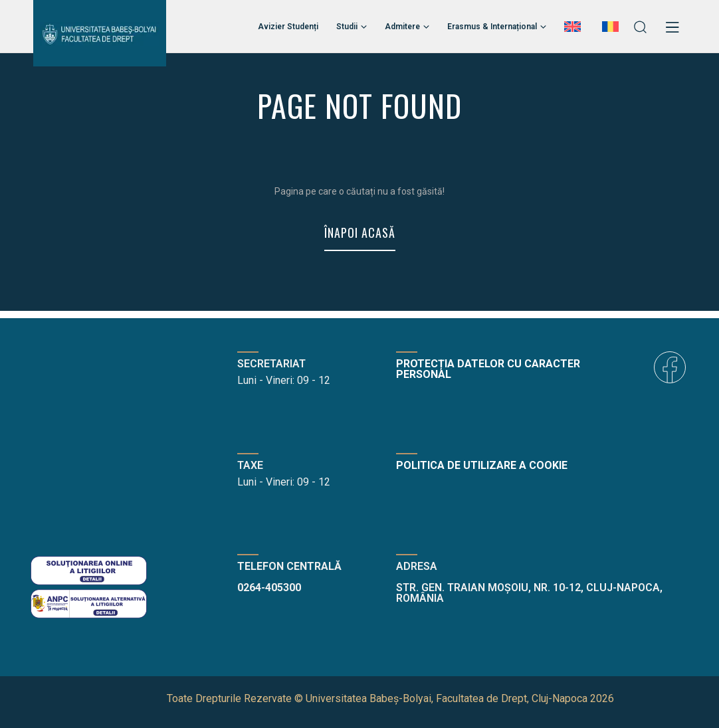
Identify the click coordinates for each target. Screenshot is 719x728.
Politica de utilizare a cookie (482, 465)
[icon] (670, 367)
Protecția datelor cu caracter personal (488, 369)
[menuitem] (574, 27)
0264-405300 (269, 588)
